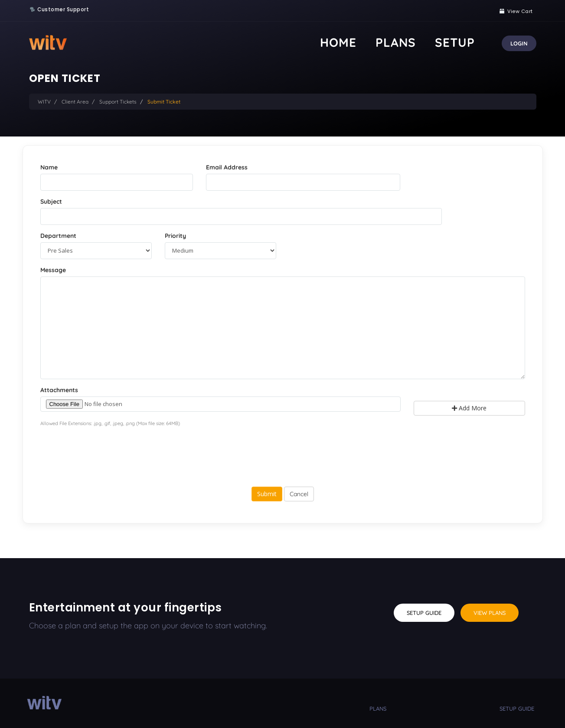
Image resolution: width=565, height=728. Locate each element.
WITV (44, 102)
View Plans (490, 613)
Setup (467, 42)
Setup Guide (424, 613)
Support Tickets (118, 102)
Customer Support (63, 10)
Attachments (59, 390)
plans (378, 708)
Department (58, 236)
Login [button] (519, 43)
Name (49, 167)
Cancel (299, 494)
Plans (432, 42)
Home (398, 42)
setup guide (517, 708)
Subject (51, 201)
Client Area (75, 102)
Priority (175, 236)
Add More (469, 408)
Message (53, 270)
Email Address (227, 167)
